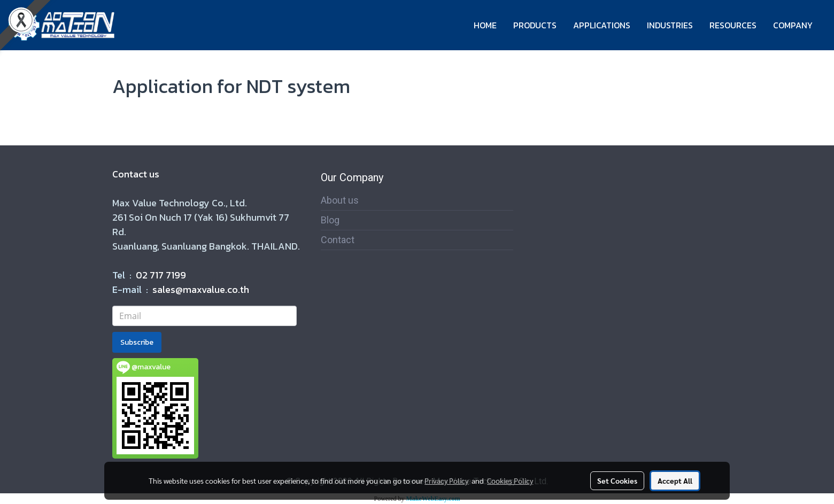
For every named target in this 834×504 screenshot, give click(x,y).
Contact (338, 240)
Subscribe (137, 342)
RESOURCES (733, 25)
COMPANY (793, 25)
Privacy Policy (446, 480)
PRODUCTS (535, 25)
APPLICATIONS (602, 25)
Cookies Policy (510, 480)
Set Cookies (617, 480)
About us (340, 200)
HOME (485, 25)
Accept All (675, 480)
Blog (330, 220)
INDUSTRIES (670, 25)
